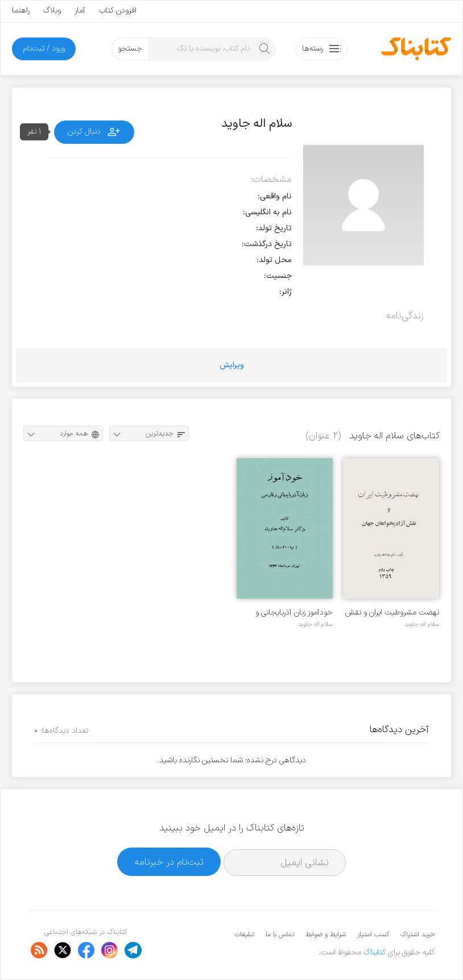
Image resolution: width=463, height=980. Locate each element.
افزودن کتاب (118, 11)
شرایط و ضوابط (326, 935)
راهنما (21, 11)
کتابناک (375, 952)
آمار (80, 11)
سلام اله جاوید (422, 624)
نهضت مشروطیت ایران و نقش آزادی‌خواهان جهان (392, 612)
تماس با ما (280, 935)
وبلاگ (52, 11)
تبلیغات (245, 935)
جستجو (130, 49)
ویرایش (232, 365)
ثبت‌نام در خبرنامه (169, 862)
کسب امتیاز (373, 935)
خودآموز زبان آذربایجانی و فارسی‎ (294, 612)
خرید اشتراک (417, 935)
